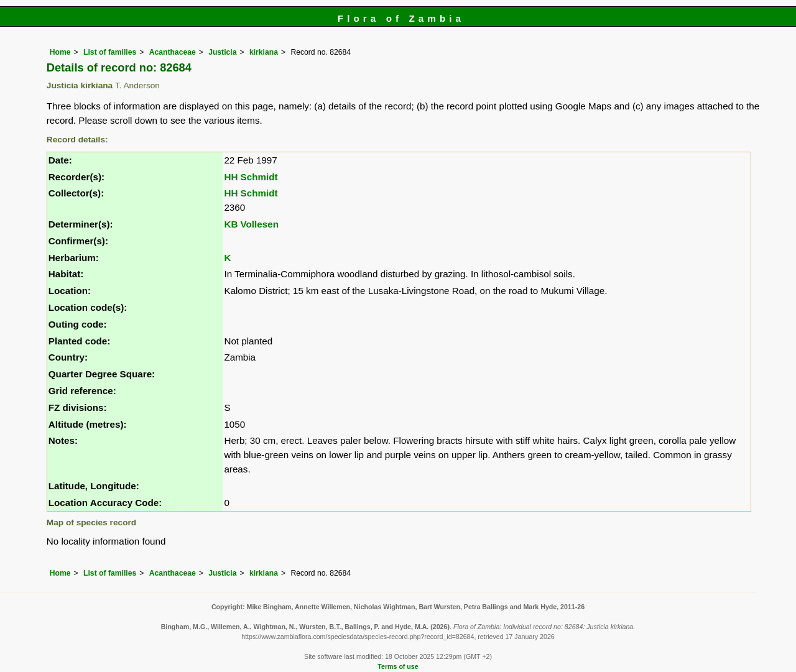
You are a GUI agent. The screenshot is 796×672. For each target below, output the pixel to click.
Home (60, 52)
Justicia (222, 52)
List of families (110, 52)
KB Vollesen (251, 224)
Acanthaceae (173, 52)
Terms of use (398, 666)
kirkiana (264, 52)
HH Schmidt (251, 177)
